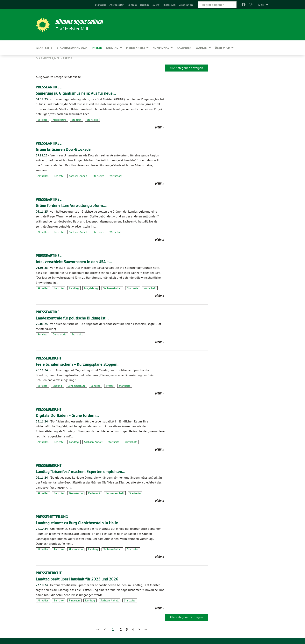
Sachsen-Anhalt (78, 176)
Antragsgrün (117, 5)
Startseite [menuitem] (44, 48)
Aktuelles (43, 176)
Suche (156, 5)
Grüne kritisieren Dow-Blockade (67, 149)
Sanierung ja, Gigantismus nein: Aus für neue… (82, 93)
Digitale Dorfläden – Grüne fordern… (72, 415)
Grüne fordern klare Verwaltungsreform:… (77, 205)
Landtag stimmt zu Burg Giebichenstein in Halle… (85, 523)
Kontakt (132, 5)
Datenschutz (186, 5)
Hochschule (76, 549)
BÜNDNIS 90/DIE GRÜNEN (84, 22)
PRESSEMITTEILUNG (53, 517)
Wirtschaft (116, 176)
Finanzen (74, 600)
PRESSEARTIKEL (49, 87)
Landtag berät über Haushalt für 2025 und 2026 (84, 579)
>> (145, 629)
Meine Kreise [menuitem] (136, 48)
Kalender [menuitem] (184, 48)
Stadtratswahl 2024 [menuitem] (72, 48)
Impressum (169, 5)
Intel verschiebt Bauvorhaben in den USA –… (80, 261)
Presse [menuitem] (97, 48)
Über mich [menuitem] (223, 48)
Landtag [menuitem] (112, 48)
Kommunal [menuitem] (161, 48)
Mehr (159, 127)
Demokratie (60, 334)
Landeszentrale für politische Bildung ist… (77, 318)
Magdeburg (60, 120)
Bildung (57, 386)
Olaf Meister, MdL (48, 58)
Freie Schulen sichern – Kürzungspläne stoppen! (83, 364)
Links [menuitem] (261, 5)
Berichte (42, 120)
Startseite (101, 5)
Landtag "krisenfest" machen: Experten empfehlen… (87, 471)
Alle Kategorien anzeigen (186, 68)
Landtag (74, 288)
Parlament (94, 493)
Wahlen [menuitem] (202, 48)
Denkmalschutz (76, 386)
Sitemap (145, 5)
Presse (67, 58)
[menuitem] (101, 5)
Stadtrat (77, 120)
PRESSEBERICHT (49, 358)
